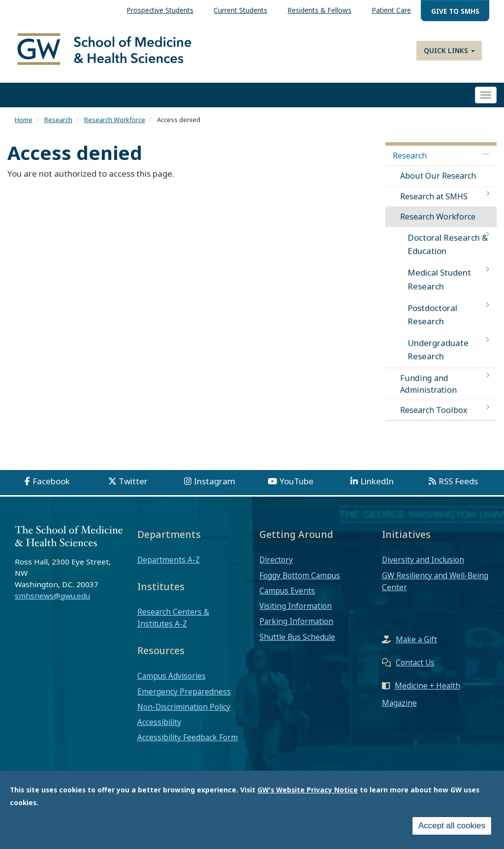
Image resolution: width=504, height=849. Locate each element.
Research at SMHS (434, 196)
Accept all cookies (452, 828)
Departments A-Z (169, 560)
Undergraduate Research (438, 349)
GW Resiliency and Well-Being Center (435, 581)
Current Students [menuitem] (240, 10)
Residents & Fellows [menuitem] (319, 10)
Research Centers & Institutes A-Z (173, 618)
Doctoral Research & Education (448, 244)
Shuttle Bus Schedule (297, 637)
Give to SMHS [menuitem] (455, 11)
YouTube (297, 481)
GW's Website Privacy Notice (308, 792)
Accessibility (159, 722)
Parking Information (296, 621)
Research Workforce (115, 120)
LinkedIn (377, 481)
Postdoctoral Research (432, 314)
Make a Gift (416, 639)
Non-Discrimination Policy (184, 707)
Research (58, 120)
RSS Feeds (458, 481)
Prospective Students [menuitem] (160, 10)
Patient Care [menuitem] (391, 10)
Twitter (133, 481)
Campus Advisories (172, 676)
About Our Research (438, 176)
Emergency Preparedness (184, 692)
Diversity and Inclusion (423, 560)
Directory (276, 560)
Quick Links (449, 50)
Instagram (215, 481)
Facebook (51, 481)
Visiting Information (296, 606)
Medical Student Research (439, 279)
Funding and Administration (428, 384)
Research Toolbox (434, 410)
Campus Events (287, 591)
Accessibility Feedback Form (188, 737)
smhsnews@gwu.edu (52, 596)
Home (24, 120)
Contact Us (415, 662)
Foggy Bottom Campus (300, 575)
